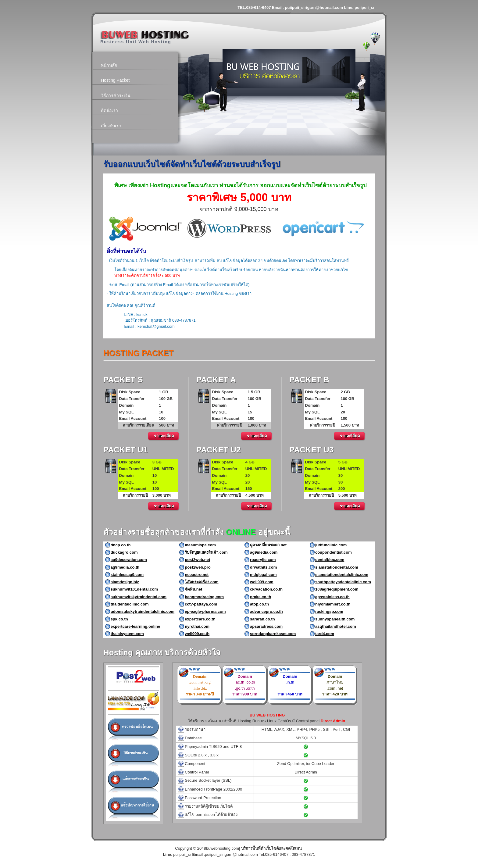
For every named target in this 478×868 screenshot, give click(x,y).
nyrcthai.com (197, 626)
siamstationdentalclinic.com (342, 575)
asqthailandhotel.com (336, 626)
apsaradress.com (266, 626)
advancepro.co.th (266, 611)
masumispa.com (200, 545)
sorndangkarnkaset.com (273, 634)
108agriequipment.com (337, 589)
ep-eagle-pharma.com (205, 611)
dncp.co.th (121, 545)
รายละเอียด (164, 436)
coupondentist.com (334, 552)
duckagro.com (124, 552)
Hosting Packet (115, 80)
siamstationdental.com (337, 567)
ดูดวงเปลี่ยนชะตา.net (268, 545)
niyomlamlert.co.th (333, 604)
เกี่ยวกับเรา (111, 126)
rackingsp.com (329, 611)
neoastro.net (197, 575)
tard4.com (325, 634)
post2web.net (197, 560)
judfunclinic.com (331, 545)
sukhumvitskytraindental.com (139, 597)
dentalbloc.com (330, 560)
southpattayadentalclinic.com (343, 582)
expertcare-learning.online (136, 626)
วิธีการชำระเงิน (116, 95)
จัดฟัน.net (193, 589)
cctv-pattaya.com (201, 604)
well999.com (262, 582)
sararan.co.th (262, 619)
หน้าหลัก (109, 65)
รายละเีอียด (350, 436)
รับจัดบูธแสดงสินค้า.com (206, 552)
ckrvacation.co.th (266, 589)
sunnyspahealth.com (335, 619)
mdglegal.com (263, 575)
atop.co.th (259, 604)
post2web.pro (198, 567)
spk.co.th (119, 619)
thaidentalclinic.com (130, 604)
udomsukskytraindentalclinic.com (143, 611)
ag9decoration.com (129, 560)
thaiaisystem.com (127, 634)
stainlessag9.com (127, 575)
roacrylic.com (263, 560)
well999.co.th (197, 634)
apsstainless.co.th (332, 597)
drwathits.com (263, 567)
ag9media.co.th (125, 567)
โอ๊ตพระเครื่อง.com (202, 582)
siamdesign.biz (125, 582)
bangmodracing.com (204, 597)
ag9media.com (264, 552)
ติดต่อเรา (109, 110)
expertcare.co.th (200, 619)
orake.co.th (260, 597)
